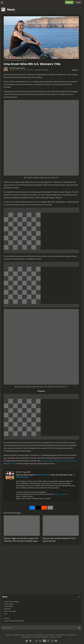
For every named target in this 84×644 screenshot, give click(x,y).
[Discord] (56, 641)
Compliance (45, 637)
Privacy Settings (71, 635)
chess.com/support (60, 494)
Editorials (7, 609)
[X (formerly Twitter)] (40, 641)
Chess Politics (9, 606)
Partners (37, 637)
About (23, 635)
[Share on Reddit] (44, 508)
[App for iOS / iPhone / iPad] (27, 641)
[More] (50, 508)
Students (29, 635)
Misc (6, 614)
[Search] (41, 628)
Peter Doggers (23, 472)
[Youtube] (44, 641)
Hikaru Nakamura (70, 461)
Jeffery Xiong (11, 463)
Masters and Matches (43, 475)
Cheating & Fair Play (27, 637)
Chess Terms (16, 635)
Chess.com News (10, 611)
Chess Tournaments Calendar (14, 621)
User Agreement (50, 635)
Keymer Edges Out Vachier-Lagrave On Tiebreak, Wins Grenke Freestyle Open (21, 540)
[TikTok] (37, 641)
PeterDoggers (16, 68)
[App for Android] (30, 641)
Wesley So (45, 461)
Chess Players (9, 604)
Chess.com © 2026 (55, 637)
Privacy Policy (60, 635)
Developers (40, 635)
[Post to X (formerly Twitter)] (38, 508)
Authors (7, 618)
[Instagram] (52, 641)
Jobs (34, 635)
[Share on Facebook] (32, 508)
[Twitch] (48, 641)
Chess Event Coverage (42, 70)
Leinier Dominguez (56, 461)
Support (8, 635)
